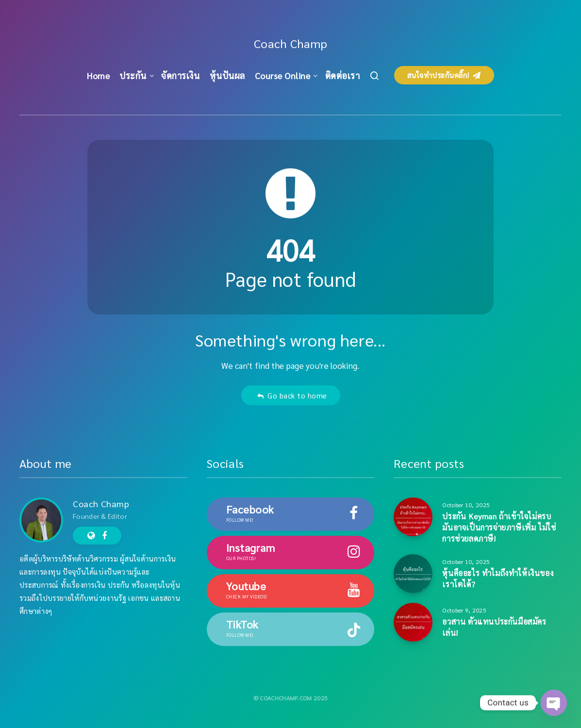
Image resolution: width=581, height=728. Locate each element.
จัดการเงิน (180, 75)
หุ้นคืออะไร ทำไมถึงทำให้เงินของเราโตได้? (498, 579)
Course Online (283, 75)
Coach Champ (291, 43)
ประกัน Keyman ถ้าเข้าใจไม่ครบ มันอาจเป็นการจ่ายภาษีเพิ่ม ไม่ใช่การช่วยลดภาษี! (499, 527)
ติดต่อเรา (343, 75)
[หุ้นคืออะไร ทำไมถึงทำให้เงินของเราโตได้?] (413, 574)
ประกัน (133, 75)
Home (98, 75)
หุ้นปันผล (227, 75)
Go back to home (292, 395)
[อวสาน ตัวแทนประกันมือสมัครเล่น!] (413, 622)
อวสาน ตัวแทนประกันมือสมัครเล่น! (494, 627)
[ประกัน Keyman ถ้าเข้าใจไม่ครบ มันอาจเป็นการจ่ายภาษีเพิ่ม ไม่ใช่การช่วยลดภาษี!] (413, 517)
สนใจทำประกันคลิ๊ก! (444, 75)
